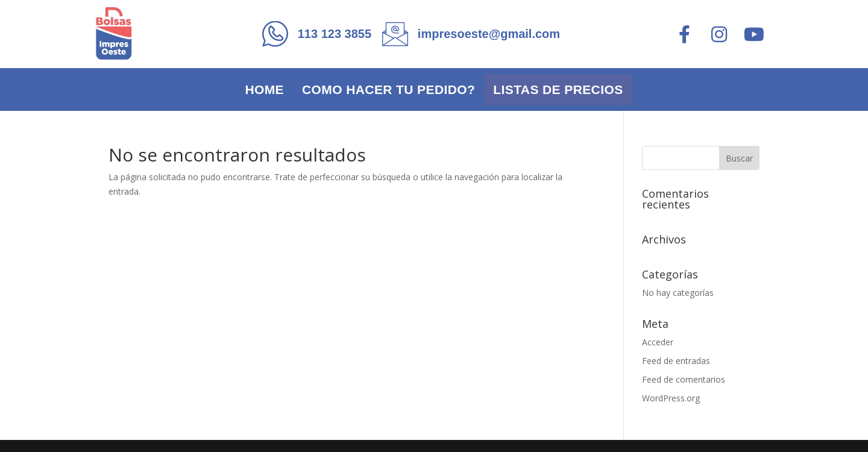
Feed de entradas (676, 361)
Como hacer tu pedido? (388, 89)
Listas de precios (558, 89)
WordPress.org (671, 398)
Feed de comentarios (684, 379)
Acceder (658, 342)
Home (264, 89)
